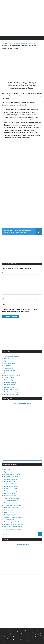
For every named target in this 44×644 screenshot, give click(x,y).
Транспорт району (10, 519)
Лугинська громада (10, 484)
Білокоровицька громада (12, 474)
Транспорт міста (9, 368)
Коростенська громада (11, 486)
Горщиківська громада (11, 479)
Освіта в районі (9, 512)
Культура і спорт (9, 387)
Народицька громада (11, 491)
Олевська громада (10, 496)
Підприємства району (11, 508)
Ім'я (3, 299)
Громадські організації (11, 394)
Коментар (5, 273)
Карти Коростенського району (14, 524)
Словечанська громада (11, 498)
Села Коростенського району (13, 527)
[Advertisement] (23, 22)
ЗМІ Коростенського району (13, 529)
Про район (8, 469)
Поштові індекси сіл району (13, 522)
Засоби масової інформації (13, 392)
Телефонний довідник (11, 380)
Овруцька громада (10, 493)
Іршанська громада (10, 481)
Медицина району (10, 510)
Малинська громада (11, 488)
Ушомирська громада (11, 500)
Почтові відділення (10, 382)
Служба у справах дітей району (14, 517)
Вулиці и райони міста (11, 389)
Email (4, 304)
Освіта (6, 373)
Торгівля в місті (9, 378)
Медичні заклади (10, 370)
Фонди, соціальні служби (12, 375)
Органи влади (9, 361)
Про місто (7, 359)
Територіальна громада (12, 356)
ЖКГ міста (7, 366)
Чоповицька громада (11, 503)
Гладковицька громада (11, 477)
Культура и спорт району (12, 515)
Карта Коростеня (10, 385)
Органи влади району (11, 472)
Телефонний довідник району (13, 505)
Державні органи (9, 363)
